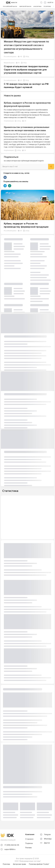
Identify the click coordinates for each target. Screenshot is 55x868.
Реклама (28, 848)
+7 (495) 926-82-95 (12, 845)
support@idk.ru (10, 849)
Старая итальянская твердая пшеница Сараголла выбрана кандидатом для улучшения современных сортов (26, 70)
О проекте (29, 839)
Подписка (29, 843)
